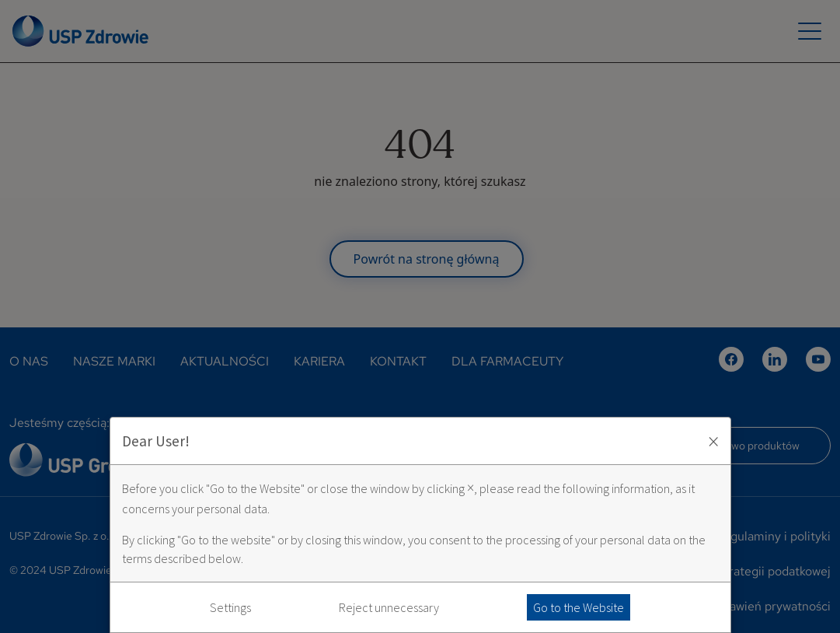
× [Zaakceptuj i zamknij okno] (713, 441)
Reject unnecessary (389, 607)
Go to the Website (579, 607)
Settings (230, 607)
